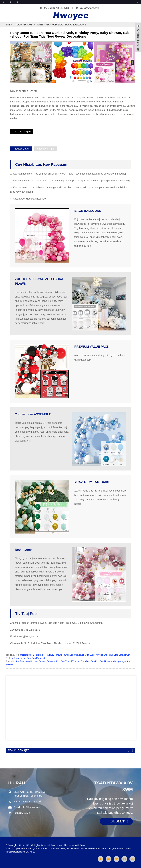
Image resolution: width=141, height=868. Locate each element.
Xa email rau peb (23, 132)
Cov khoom (24, 25)
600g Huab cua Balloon (73, 849)
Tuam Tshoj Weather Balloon (19, 849)
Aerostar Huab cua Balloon (47, 849)
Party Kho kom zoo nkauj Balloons (61, 25)
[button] (132, 63)
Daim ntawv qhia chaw (62, 845)
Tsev (9, 25)
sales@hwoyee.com (89, 8)
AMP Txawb (80, 845)
